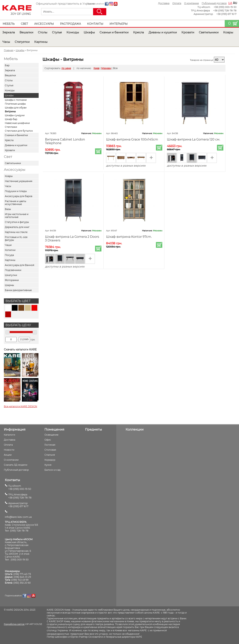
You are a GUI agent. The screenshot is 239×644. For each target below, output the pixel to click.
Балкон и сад (52, 470)
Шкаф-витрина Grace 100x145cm (132, 139)
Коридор (50, 460)
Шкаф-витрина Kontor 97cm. (129, 237)
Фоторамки (12, 280)
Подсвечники (13, 270)
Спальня (50, 455)
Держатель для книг (17, 227)
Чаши (8, 245)
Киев (96, 68)
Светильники (209, 32)
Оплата (177, 3)
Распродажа (71, 24)
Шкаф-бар (11, 119)
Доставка (164, 3)
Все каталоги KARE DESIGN (20, 406)
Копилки (10, 250)
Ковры (228, 32)
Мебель (9, 24)
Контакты (95, 24)
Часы (6, 42)
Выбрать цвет (18, 301)
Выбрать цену (18, 325)
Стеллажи (11, 127)
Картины (41, 42)
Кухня (48, 465)
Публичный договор (214, 3)
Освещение (51, 435)
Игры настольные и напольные (17, 216)
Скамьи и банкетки (114, 32)
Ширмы (9, 285)
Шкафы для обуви (16, 108)
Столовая (50, 450)
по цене (66, 68)
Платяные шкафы (15, 104)
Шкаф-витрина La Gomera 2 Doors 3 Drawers (72, 239)
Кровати (188, 32)
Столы (43, 32)
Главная (9, 50)
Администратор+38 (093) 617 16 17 (18, 505)
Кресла (139, 32)
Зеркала (9, 32)
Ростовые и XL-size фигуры (16, 239)
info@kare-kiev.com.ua (18, 517)
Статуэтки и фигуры (17, 222)
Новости (9, 450)
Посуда (9, 255)
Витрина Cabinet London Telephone (65, 141)
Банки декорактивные (18, 290)
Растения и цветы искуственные (15, 203)
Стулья (57, 32)
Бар (7, 65)
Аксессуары (44, 24)
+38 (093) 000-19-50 (225, 7)
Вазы (8, 209)
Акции (8, 455)
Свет (24, 24)
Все (115, 68)
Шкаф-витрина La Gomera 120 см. (193, 139)
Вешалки (26, 32)
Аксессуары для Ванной (20, 265)
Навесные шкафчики (17, 123)
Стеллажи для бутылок (19, 131)
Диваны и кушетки (163, 32)
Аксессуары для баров (19, 196)
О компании (191, 3)
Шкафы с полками (16, 100)
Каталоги (9, 435)
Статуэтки (22, 42)
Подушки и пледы (16, 191)
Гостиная (50, 445)
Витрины (10, 111)
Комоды (73, 32)
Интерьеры (119, 24)
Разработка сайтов (14, 624)
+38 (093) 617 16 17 (226, 14)
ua (230, 3)
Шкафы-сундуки (15, 115)
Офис (48, 440)
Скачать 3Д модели (16, 465)
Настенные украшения (19, 181)
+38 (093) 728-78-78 (225, 11)
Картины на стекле (16, 232)
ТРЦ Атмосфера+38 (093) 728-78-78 (20, 496)
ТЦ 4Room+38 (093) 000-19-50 (20, 487)
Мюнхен (106, 68)
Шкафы (89, 32)
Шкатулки (11, 275)
